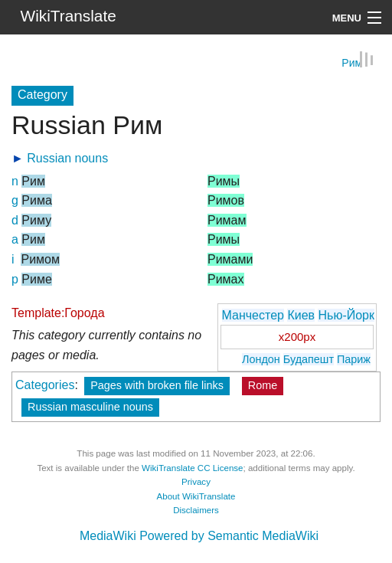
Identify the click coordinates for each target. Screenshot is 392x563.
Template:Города (58, 312)
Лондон (261, 358)
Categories (45, 385)
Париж (354, 358)
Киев (301, 314)
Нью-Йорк (346, 314)
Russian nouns (67, 157)
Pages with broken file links (157, 385)
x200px (297, 336)
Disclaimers (196, 510)
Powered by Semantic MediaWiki (229, 536)
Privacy (196, 482)
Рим (352, 62)
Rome (263, 385)
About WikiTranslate (196, 496)
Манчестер (253, 314)
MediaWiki (108, 536)
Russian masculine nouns (90, 407)
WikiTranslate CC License (192, 467)
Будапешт (309, 358)
